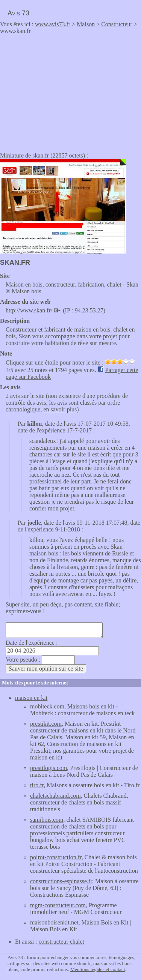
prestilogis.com (49, 768)
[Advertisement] (63, 91)
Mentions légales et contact (98, 969)
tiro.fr (37, 785)
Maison (86, 24)
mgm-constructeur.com (58, 905)
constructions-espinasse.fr (61, 881)
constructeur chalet (61, 942)
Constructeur (117, 24)
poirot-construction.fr (56, 857)
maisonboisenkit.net (54, 922)
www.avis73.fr (53, 24)
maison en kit (31, 698)
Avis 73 (18, 13)
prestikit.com (46, 724)
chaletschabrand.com (55, 796)
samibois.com (47, 820)
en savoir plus (60, 409)
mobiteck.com (47, 706)
